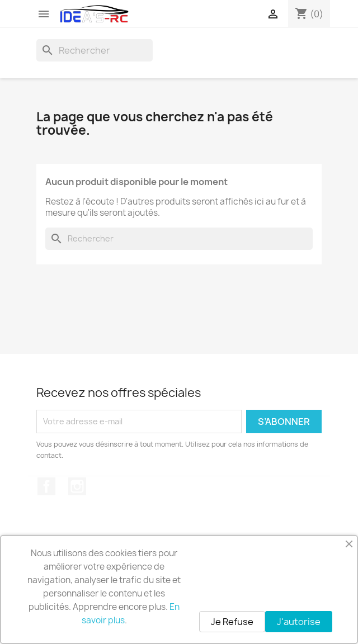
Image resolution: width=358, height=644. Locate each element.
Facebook (46, 486)
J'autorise (299, 622)
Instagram (77, 486)
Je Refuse (232, 622)
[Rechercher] (95, 50)
